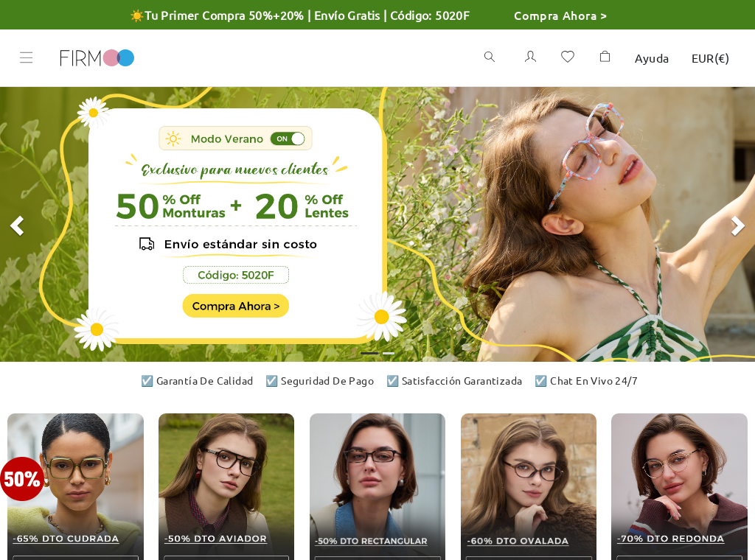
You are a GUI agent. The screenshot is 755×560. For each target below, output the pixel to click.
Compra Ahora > (561, 15)
